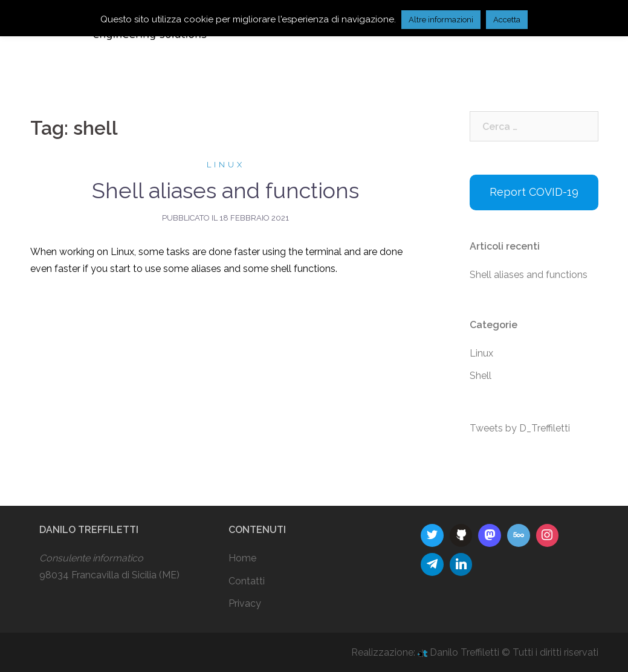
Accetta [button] (507, 20)
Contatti (247, 581)
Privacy (245, 603)
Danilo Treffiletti (460, 652)
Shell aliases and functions (225, 190)
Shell (481, 376)
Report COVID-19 (534, 192)
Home (242, 558)
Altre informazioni (441, 20)
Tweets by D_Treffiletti (520, 428)
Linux (226, 165)
